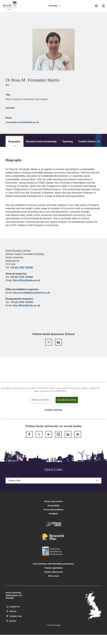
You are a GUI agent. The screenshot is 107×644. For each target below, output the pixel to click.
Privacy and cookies (54, 501)
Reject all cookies (40, 400)
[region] (53, 401)
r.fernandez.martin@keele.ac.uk (22, 122)
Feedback (54, 514)
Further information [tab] (90, 141)
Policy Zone (54, 576)
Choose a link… (53, 480)
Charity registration (53, 568)
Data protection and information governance (54, 564)
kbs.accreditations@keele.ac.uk (32, 293)
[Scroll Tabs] (98, 140)
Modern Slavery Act (53, 572)
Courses (55, 6)
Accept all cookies (67, 400)
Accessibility (10, 14)
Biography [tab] (14, 144)
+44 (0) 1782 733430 (21, 268)
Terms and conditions (53, 510)
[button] (96, 6)
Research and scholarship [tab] (41, 141)
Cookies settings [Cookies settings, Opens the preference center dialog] (54, 410)
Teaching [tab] (67, 141)
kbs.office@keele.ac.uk (27, 280)
